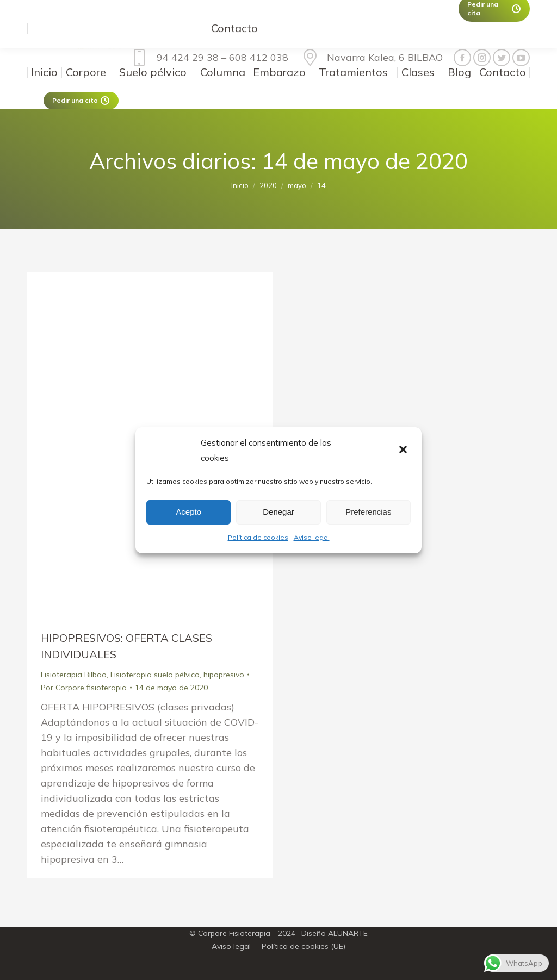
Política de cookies (258, 537)
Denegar (278, 512)
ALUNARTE (348, 933)
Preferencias (368, 512)
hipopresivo (224, 675)
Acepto (188, 512)
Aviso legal (312, 537)
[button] (404, 451)
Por (84, 688)
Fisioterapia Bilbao (74, 675)
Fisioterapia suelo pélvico (155, 675)
